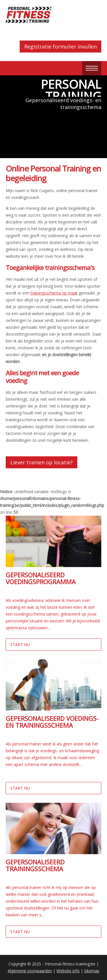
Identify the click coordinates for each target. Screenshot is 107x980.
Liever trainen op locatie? (42, 462)
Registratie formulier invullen (60, 47)
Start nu (20, 645)
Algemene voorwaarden (30, 971)
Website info (68, 971)
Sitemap (92, 971)
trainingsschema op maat (54, 293)
